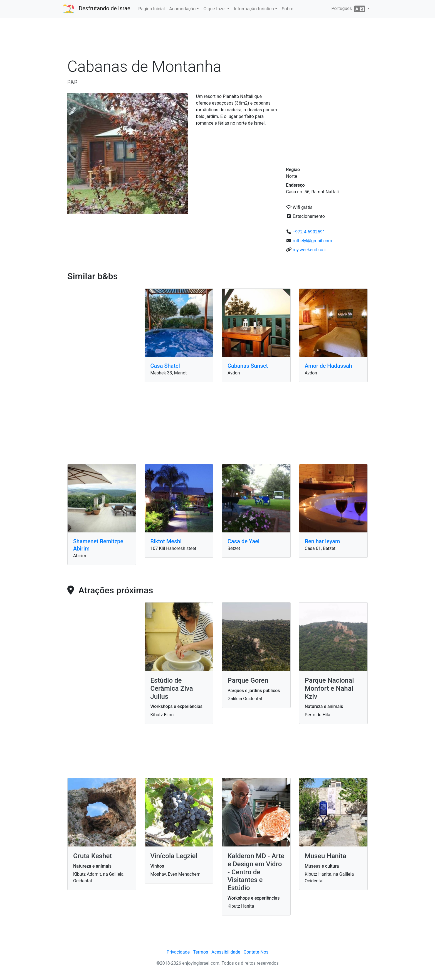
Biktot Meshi (166, 541)
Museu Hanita (326, 856)
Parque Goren (248, 680)
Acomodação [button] (182, 9)
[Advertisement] (217, 39)
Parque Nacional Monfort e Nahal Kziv (329, 688)
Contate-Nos (256, 952)
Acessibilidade (226, 952)
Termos (201, 952)
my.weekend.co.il (310, 250)
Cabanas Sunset (248, 366)
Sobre (287, 9)
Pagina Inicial (151, 9)
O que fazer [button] (215, 9)
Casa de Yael (244, 541)
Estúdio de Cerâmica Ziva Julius (172, 688)
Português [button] (349, 9)
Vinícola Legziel (174, 856)
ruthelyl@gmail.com (312, 241)
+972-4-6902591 (309, 232)
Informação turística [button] (254, 9)
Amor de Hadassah (328, 366)
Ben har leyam (322, 541)
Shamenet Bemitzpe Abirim (98, 545)
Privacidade (178, 952)
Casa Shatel (165, 366)
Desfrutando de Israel (105, 8)
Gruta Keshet (92, 856)
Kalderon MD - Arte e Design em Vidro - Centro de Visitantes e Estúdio (256, 872)
